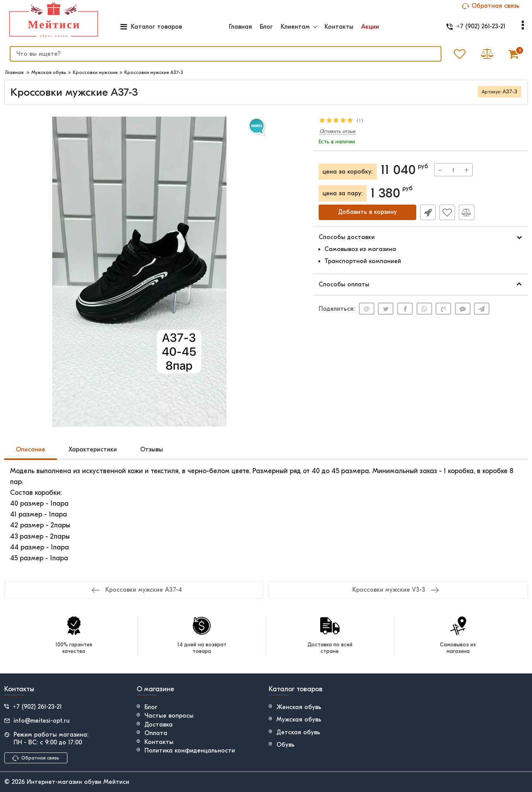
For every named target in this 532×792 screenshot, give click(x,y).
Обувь (286, 745)
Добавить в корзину (367, 212)
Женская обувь (299, 707)
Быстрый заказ (428, 212)
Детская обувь (298, 732)
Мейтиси (116, 782)
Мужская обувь (299, 720)
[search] (225, 54)
